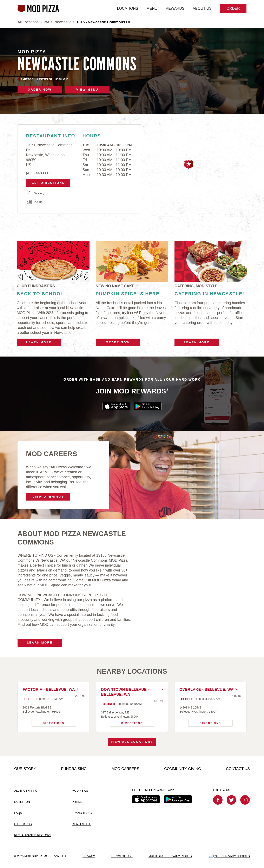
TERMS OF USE (122, 856)
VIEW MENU (87, 90)
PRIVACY (89, 856)
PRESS (77, 802)
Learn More (39, 342)
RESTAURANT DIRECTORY (33, 835)
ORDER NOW (40, 90)
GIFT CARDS (23, 824)
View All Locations (132, 742)
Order (233, 8)
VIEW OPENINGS (48, 497)
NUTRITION (22, 802)
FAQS (18, 813)
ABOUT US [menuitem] (202, 8)
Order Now (118, 342)
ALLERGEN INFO (26, 791)
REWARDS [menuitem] (175, 8)
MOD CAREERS (125, 769)
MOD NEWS (80, 791)
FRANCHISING (82, 813)
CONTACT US (238, 769)
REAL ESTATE (81, 824)
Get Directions (47, 182)
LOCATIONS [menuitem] (128, 8)
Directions (48, 722)
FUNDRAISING (74, 769)
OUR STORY (25, 769)
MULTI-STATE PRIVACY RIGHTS (170, 856)
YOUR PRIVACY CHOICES (229, 856)
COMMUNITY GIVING (183, 769)
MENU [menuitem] (152, 8)
